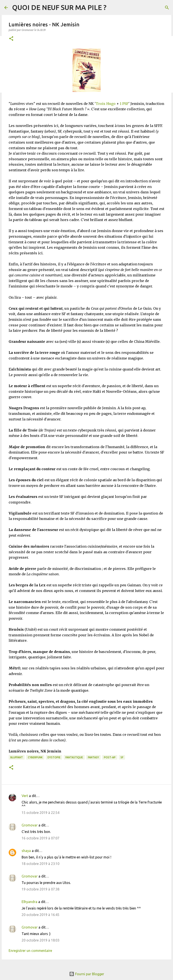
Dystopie (54, 757)
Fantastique (74, 757)
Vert (25, 796)
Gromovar (30, 825)
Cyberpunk (35, 757)
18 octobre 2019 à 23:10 (40, 864)
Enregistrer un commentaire (30, 951)
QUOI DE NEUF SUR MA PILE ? (59, 7)
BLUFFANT (17, 757)
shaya (26, 851)
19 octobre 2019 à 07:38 (40, 889)
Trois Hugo (106, 104)
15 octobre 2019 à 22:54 (40, 813)
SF (122, 757)
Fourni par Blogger (87, 974)
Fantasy (93, 757)
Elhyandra (29, 902)
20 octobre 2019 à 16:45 (40, 915)
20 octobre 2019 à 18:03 (40, 940)
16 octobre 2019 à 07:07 (40, 838)
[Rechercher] (167, 8)
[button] (11, 39)
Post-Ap (110, 757)
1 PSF (124, 104)
